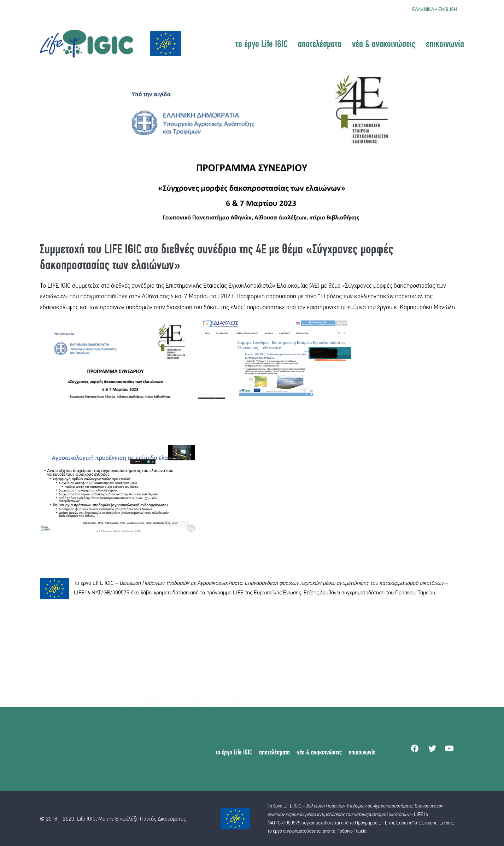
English (448, 9)
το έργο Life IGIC (261, 43)
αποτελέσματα (320, 43)
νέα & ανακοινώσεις (384, 43)
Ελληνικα (423, 9)
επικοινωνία (445, 43)
